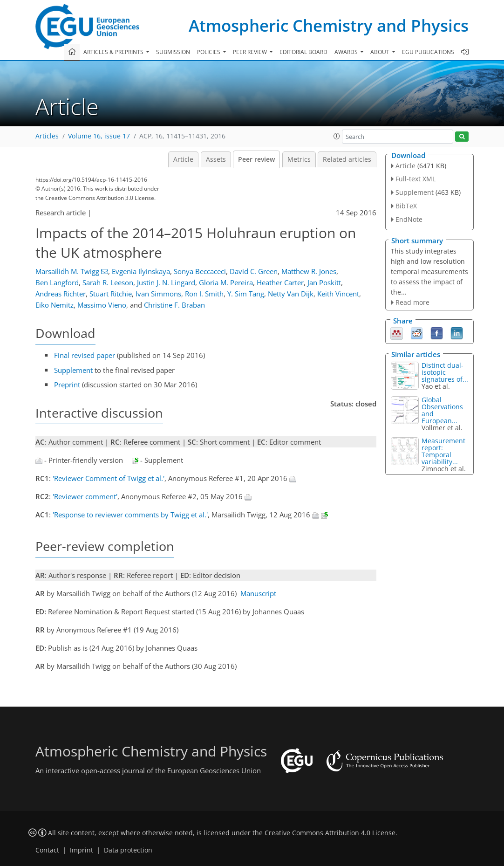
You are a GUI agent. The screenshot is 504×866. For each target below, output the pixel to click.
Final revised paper (85, 355)
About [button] (381, 52)
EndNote (409, 219)
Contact (47, 850)
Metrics (299, 159)
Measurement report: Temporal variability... (443, 451)
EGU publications (428, 52)
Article (183, 159)
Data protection (128, 850)
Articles (47, 136)
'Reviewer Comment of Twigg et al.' (109, 478)
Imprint (82, 850)
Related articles (347, 159)
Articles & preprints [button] (114, 52)
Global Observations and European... (442, 410)
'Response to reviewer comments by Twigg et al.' (130, 515)
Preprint (67, 385)
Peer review (256, 159)
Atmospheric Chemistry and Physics (329, 25)
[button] (337, 136)
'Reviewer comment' (85, 496)
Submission (173, 52)
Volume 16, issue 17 (99, 136)
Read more (412, 302)
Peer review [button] (251, 52)
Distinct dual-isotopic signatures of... (445, 372)
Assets (216, 159)
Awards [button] (347, 52)
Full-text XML (415, 179)
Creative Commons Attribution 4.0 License (330, 833)
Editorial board (303, 52)
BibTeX (406, 206)
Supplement (73, 370)
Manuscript (258, 593)
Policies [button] (209, 52)
